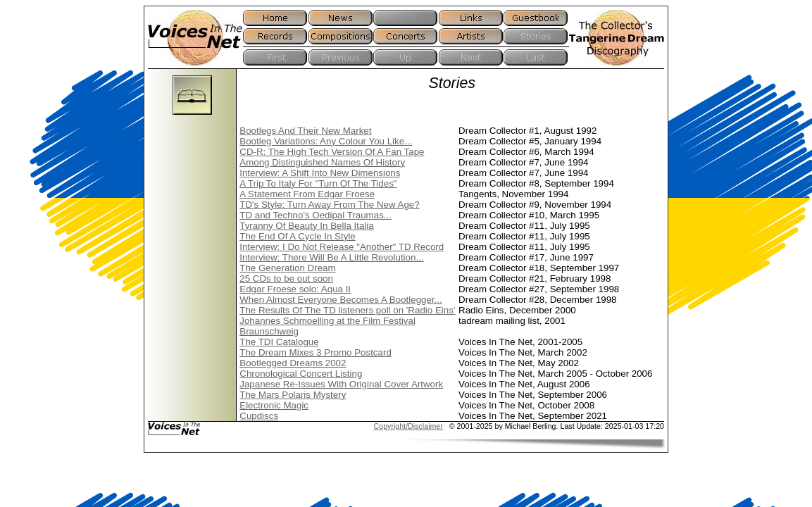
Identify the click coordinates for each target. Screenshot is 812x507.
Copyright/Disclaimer (408, 426)
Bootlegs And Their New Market (305, 131)
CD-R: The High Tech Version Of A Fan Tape (332, 152)
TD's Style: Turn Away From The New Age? (329, 205)
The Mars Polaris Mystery (293, 395)
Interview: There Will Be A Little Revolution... (331, 257)
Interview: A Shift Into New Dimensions (320, 173)
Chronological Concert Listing (301, 374)
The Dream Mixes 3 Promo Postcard (316, 352)
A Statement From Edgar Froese (307, 194)
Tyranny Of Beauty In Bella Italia (306, 226)
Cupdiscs (259, 416)
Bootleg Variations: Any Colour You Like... (326, 141)
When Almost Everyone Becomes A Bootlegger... (341, 300)
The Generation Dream (287, 268)
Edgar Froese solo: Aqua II (295, 289)
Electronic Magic (274, 405)
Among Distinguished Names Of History (322, 162)
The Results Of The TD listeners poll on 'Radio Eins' (347, 310)
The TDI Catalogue (279, 342)
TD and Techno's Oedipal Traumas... (316, 215)
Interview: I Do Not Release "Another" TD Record (342, 247)
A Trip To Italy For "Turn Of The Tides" (318, 183)
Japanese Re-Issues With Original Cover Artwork (341, 384)
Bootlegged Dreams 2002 (293, 363)
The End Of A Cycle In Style (297, 236)
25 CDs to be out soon (286, 278)
